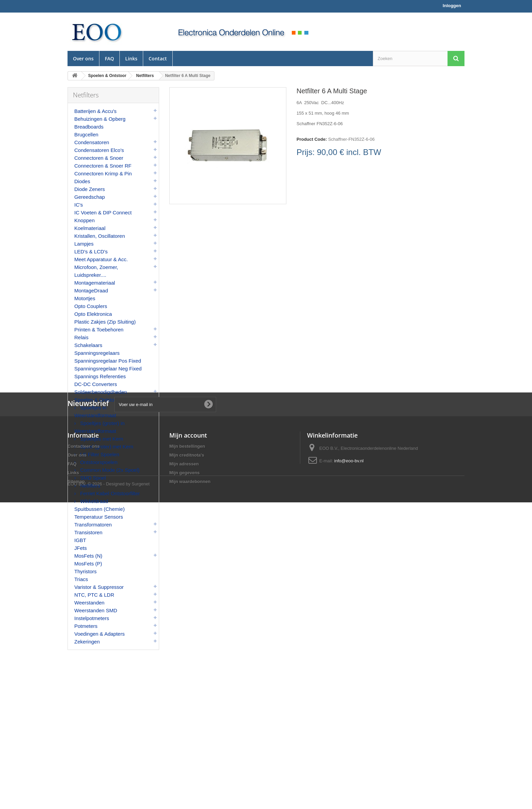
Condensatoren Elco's (99, 150)
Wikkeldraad (93, 501)
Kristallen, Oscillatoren (100, 236)
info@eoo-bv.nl (349, 745)
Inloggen (452, 6)
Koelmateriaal (90, 228)
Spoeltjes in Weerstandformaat (95, 411)
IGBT (80, 540)
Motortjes (85, 298)
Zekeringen (87, 642)
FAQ (109, 59)
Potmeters (86, 626)
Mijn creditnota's (187, 740)
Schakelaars (88, 345)
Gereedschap (90, 197)
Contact (158, 59)
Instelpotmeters (92, 618)
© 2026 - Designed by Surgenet (119, 791)
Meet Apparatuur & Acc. (101, 259)
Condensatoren (92, 142)
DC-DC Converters (96, 384)
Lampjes (84, 244)
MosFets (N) (88, 556)
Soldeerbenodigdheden (101, 392)
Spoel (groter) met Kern (106, 447)
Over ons (83, 59)
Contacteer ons (84, 731)
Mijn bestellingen (187, 731)
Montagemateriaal (95, 283)
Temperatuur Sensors (99, 517)
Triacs (81, 579)
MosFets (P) (88, 564)
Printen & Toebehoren (99, 330)
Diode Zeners (90, 189)
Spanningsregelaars (97, 353)
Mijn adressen (184, 748)
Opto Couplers (91, 306)
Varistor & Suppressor (99, 587)
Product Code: (312, 139)
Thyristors (85, 571)
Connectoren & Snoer (99, 158)
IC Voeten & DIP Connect (103, 213)
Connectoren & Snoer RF (103, 166)
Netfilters (89, 486)
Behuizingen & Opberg (100, 119)
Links (131, 59)
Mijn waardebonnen (190, 766)
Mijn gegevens (185, 757)
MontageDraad (91, 291)
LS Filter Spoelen (99, 454)
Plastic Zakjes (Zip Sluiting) (105, 322)
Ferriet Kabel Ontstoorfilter (109, 493)
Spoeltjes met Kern (101, 439)
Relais (81, 337)
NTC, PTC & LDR (94, 595)
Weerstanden (89, 603)
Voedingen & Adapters (99, 634)
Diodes (82, 181)
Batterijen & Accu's (96, 111)
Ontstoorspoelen (98, 462)
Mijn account (188, 720)
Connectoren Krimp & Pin (103, 174)
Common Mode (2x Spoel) (109, 470)
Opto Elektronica (93, 314)
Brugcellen (86, 134)
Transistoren (88, 532)
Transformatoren (93, 525)
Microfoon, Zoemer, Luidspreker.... (96, 271)
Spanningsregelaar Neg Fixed (108, 369)
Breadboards (89, 127)
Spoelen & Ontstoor (97, 400)
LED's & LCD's (91, 252)
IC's (79, 205)
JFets (81, 548)
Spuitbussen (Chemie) (99, 509)
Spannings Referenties (100, 376)
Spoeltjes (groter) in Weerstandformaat (99, 427)
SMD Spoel (92, 478)
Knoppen (84, 220)
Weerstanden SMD (96, 610)
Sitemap (76, 766)
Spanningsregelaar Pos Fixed (108, 361)
